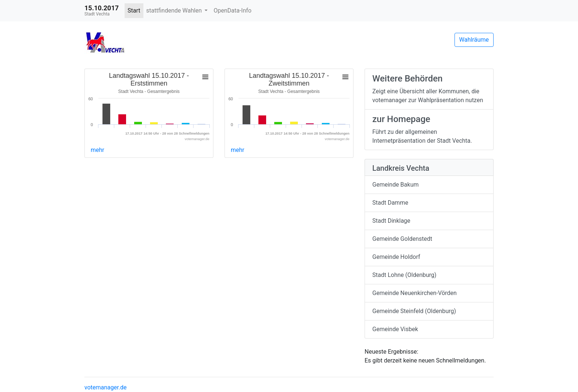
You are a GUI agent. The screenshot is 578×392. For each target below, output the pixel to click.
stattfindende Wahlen (175, 11)
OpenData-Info (232, 11)
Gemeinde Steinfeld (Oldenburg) (414, 311)
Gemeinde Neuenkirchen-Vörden (415, 293)
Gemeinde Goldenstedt (402, 239)
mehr (98, 150)
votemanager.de (105, 387)
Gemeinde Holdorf (396, 257)
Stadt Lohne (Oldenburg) (404, 275)
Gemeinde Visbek (395, 329)
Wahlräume (474, 40)
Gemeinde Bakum (396, 185)
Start (134, 11)
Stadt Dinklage (391, 221)
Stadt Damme (390, 203)
